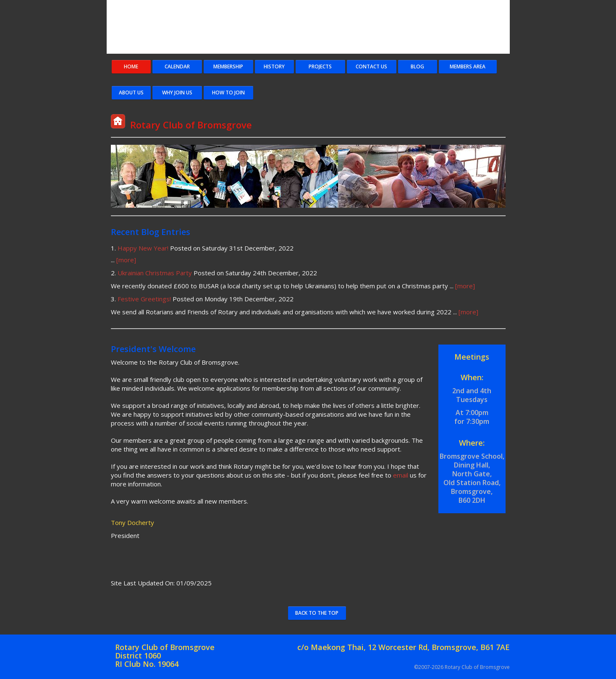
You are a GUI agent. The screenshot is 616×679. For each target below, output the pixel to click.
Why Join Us (177, 93)
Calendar (177, 67)
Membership (228, 67)
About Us (131, 93)
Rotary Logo (485, 27)
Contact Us (371, 67)
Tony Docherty (132, 522)
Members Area (468, 67)
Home (131, 67)
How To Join (228, 93)
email (401, 475)
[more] (126, 260)
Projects (320, 67)
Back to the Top (317, 613)
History (274, 67)
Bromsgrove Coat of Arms (144, 27)
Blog (417, 67)
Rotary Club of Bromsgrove (333, 27)
